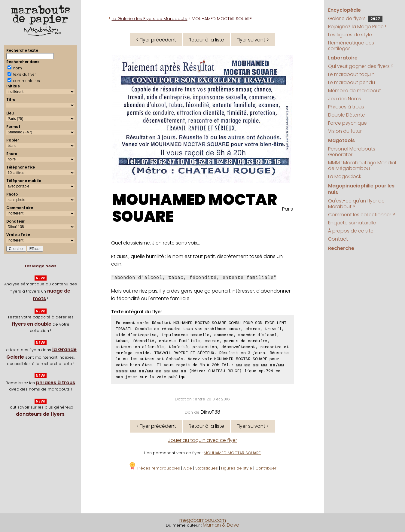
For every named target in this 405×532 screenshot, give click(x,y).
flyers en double (32, 324)
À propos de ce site (351, 231)
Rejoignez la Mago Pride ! (357, 27)
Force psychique (347, 123)
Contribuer (266, 468)
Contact (338, 239)
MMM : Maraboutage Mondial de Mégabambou (362, 166)
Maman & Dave (221, 525)
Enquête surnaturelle (352, 223)
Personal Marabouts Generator (352, 152)
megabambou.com (203, 520)
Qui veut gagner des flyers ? (361, 66)
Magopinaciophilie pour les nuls (361, 189)
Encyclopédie (344, 10)
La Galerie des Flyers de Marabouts (149, 19)
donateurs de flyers (40, 414)
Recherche (341, 248)
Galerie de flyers (355, 18)
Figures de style (237, 468)
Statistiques (207, 468)
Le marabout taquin (351, 74)
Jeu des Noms (345, 99)
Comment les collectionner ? (362, 215)
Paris (288, 209)
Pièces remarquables (154, 468)
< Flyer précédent (156, 40)
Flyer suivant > (253, 40)
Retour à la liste (206, 40)
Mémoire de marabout (355, 91)
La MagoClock (345, 176)
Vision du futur (345, 131)
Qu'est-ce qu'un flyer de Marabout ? (356, 204)
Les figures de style (350, 35)
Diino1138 (210, 412)
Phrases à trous (346, 107)
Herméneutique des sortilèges (351, 46)
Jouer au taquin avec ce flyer (202, 440)
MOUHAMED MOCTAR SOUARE (195, 208)
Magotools (341, 140)
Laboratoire (343, 58)
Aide (188, 468)
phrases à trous (56, 383)
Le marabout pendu (352, 82)
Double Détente (347, 115)
